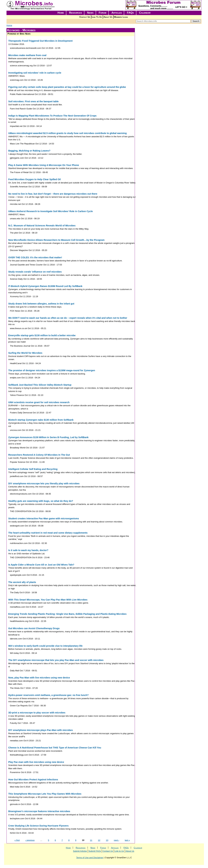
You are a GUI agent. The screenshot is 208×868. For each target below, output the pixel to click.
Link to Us (119, 851)
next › (117, 840)
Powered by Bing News (19, 34)
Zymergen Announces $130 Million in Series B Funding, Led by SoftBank (48, 437)
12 (99, 840)
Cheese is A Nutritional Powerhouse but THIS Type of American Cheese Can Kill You (55, 748)
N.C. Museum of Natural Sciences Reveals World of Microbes (42, 226)
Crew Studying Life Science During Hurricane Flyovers (38, 826)
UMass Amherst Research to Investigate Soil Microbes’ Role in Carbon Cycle (51, 211)
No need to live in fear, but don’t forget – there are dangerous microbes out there (53, 194)
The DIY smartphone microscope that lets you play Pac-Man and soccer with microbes (56, 660)
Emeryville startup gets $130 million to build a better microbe (42, 335)
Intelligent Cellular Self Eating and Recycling (33, 469)
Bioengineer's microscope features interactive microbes (39, 811)
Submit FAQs (95, 851)
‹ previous (30, 840)
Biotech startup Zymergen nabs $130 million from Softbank (41, 420)
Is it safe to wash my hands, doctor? (28, 550)
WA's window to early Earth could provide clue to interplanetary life (45, 646)
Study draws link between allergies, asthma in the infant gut (41, 304)
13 (107, 840)
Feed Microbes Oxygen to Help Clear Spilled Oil (35, 179)
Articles (117, 13)
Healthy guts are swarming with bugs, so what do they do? (41, 501)
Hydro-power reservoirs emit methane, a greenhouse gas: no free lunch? (48, 695)
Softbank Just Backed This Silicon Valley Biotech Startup (40, 385)
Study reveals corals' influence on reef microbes (35, 272)
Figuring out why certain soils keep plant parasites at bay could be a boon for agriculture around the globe (67, 87)
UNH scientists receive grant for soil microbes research (39, 402)
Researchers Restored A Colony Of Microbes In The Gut (39, 455)
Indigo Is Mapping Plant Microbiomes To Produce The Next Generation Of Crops (52, 116)
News (90, 13)
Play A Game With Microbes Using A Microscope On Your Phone (44, 165)
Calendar (145, 13)
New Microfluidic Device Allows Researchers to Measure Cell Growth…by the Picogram (56, 240)
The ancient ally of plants (22, 582)
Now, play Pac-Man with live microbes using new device (39, 678)
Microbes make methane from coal (27, 55)
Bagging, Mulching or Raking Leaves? (29, 151)
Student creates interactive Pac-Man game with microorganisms (44, 518)
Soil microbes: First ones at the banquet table (33, 101)
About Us (108, 17)
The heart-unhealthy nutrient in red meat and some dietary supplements (48, 533)
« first (17, 840)
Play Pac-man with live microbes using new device (36, 762)
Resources (76, 13)
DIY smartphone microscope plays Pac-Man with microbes (41, 730)
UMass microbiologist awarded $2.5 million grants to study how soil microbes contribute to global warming (67, 133)
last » (127, 840)
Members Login (121, 17)
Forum (102, 13)
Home (61, 13)
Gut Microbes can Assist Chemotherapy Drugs (34, 628)
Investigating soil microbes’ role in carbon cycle (35, 73)
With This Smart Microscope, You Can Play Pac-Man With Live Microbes (48, 600)
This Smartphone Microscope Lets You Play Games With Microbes (45, 794)
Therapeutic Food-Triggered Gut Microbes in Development (40, 41)
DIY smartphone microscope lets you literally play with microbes (44, 484)
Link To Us (97, 17)
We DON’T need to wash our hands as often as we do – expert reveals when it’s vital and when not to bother (68, 318)
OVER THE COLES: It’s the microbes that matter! (35, 257)
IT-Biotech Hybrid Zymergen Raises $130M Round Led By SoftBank (45, 286)
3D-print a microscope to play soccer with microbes (37, 713)
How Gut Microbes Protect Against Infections (33, 780)
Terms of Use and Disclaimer (90, 858)
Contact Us (85, 17)
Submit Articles (80, 851)
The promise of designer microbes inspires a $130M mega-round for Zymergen (52, 370)
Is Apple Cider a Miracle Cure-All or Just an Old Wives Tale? (41, 565)
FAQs (130, 13)
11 (91, 840)
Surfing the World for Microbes (25, 353)
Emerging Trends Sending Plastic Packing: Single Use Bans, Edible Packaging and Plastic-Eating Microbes (67, 614)
